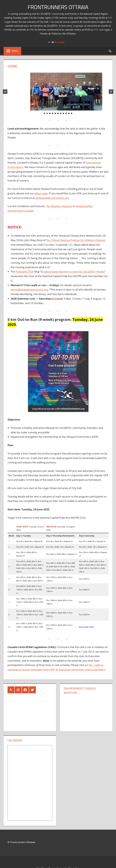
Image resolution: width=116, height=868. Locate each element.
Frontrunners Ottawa (58, 7)
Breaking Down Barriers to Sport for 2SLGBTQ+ (69, 272)
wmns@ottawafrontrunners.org (29, 290)
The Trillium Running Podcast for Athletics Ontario (75, 240)
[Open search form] (110, 51)
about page (41, 193)
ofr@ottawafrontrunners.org (52, 198)
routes (57, 299)
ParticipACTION (25, 272)
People (100, 272)
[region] (58, 94)
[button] (5, 92)
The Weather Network (59, 206)
